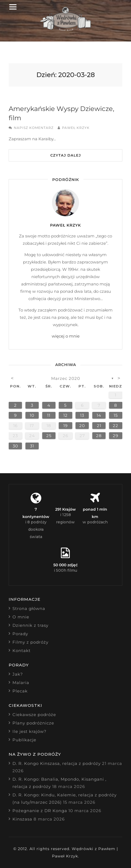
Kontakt (22, 651)
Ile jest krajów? (30, 731)
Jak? (18, 674)
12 (65, 415)
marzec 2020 (66, 378)
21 (99, 426)
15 (116, 415)
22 (116, 426)
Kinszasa (22, 819)
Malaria (21, 683)
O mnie (21, 617)
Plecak (20, 691)
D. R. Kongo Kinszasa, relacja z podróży (57, 763)
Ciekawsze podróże (34, 715)
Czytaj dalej (66, 155)
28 (99, 436)
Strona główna (29, 608)
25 (49, 436)
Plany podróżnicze (33, 723)
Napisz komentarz (34, 128)
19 (65, 426)
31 (32, 446)
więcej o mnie (66, 336)
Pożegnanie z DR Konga (40, 811)
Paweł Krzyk (76, 128)
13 (82, 415)
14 (99, 415)
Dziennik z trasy (30, 625)
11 (49, 415)
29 (116, 436)
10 (32, 415)
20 (82, 426)
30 (15, 446)
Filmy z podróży (30, 642)
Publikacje (24, 740)
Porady (20, 634)
